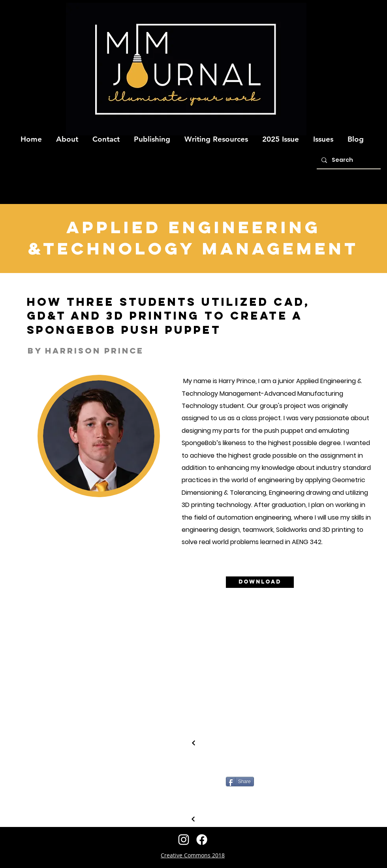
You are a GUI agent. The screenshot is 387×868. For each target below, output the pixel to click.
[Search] (348, 160)
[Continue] (193, 743)
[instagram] (184, 840)
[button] (67, 136)
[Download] (260, 582)
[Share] (240, 782)
